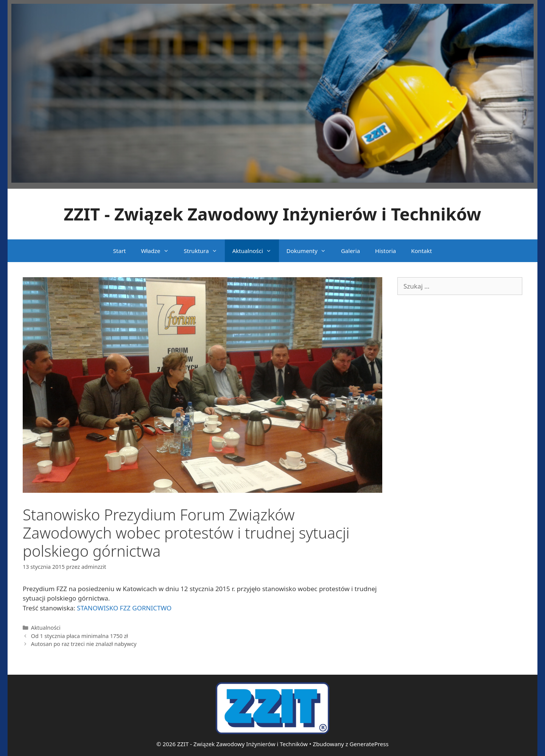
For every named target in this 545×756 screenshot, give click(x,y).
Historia (385, 251)
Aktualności (256, 251)
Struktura (204, 251)
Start (120, 251)
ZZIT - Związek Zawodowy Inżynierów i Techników (273, 214)
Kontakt (421, 251)
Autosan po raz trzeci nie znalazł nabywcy (84, 644)
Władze (159, 251)
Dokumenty (310, 251)
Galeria (350, 251)
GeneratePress (369, 744)
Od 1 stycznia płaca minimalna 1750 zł (79, 636)
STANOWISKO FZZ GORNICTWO (124, 608)
